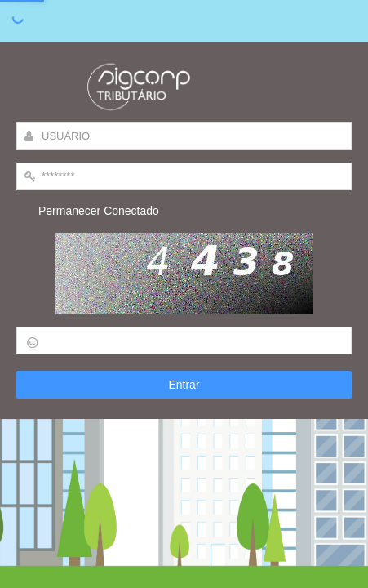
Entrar (184, 385)
